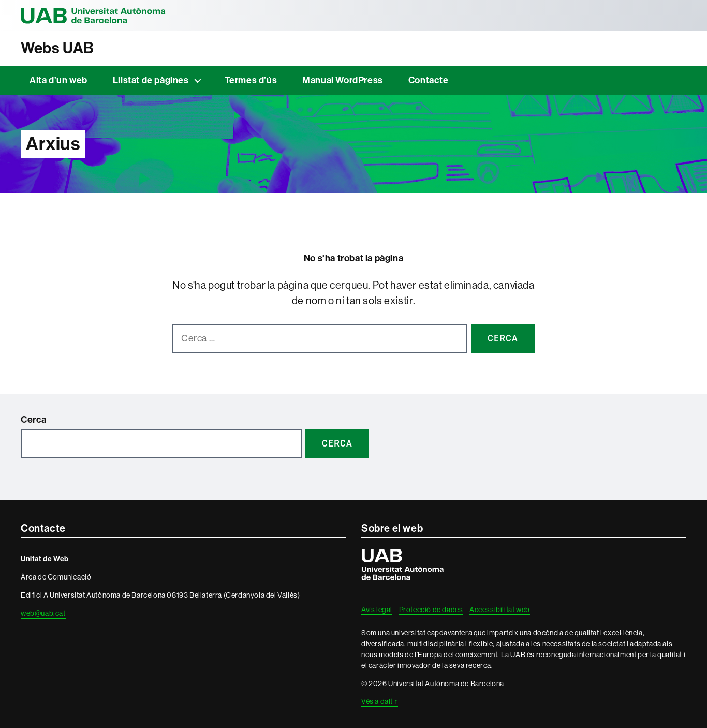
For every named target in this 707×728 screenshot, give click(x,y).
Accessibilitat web (500, 610)
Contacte (429, 80)
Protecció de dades (431, 610)
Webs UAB (57, 48)
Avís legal (377, 610)
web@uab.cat (43, 613)
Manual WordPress (343, 80)
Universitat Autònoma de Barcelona (93, 16)
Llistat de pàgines (151, 80)
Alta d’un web (58, 80)
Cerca (34, 420)
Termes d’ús (251, 80)
